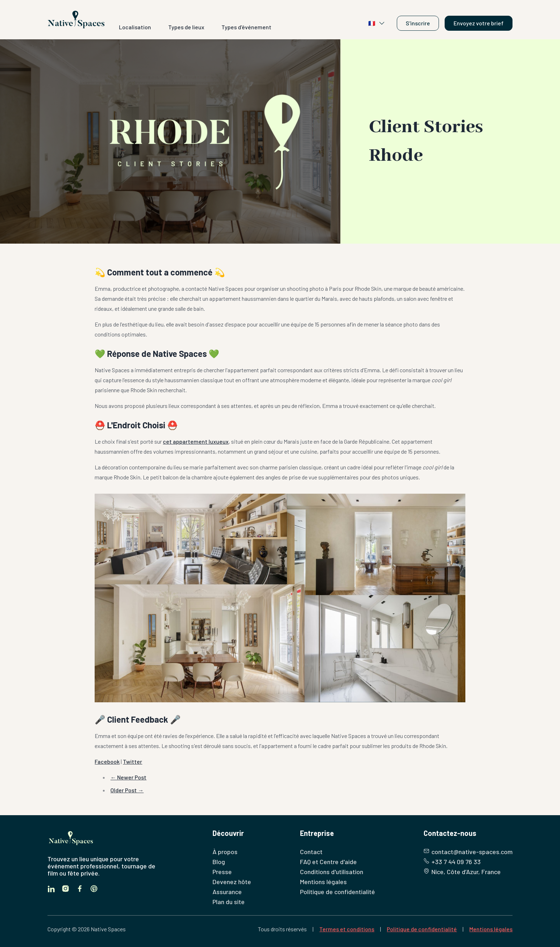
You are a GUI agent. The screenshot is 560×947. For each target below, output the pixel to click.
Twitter (132, 761)
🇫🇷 (377, 23)
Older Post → (127, 790)
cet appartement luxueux (196, 441)
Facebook (107, 761)
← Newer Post (128, 777)
